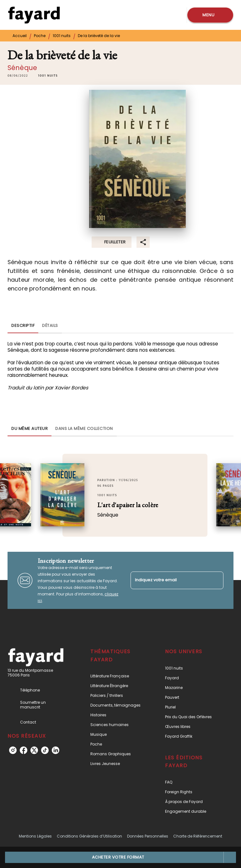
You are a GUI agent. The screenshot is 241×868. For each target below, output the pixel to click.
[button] (48, 76)
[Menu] (210, 15)
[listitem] (13, 750)
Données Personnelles (148, 836)
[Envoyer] (216, 580)
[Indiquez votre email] (169, 580)
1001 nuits (62, 36)
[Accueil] (34, 15)
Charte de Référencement (198, 836)
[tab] (23, 326)
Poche (40, 36)
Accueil (20, 36)
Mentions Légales (35, 836)
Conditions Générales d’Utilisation (89, 836)
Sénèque (22, 68)
